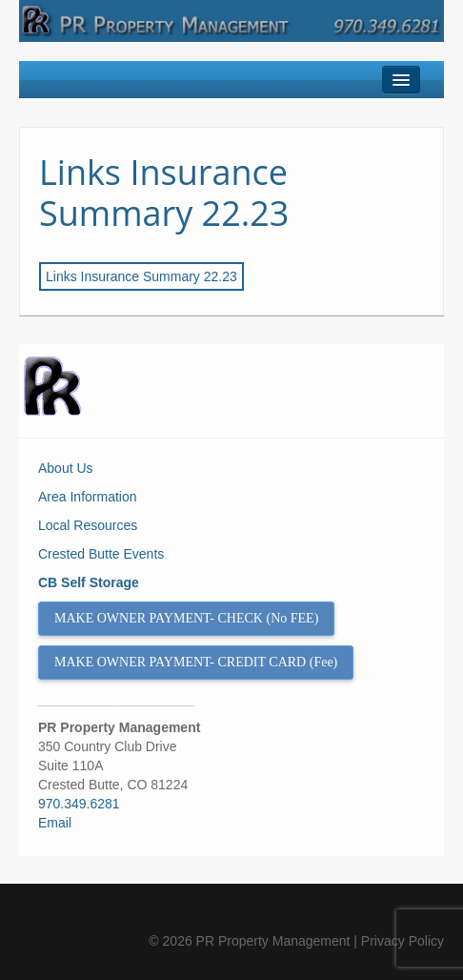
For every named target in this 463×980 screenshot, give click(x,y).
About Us (66, 468)
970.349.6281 (79, 804)
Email (55, 823)
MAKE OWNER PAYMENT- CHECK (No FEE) (186, 618)
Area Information (88, 497)
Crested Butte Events (101, 554)
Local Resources (88, 525)
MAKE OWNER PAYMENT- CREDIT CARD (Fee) (196, 662)
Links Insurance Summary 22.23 (164, 193)
